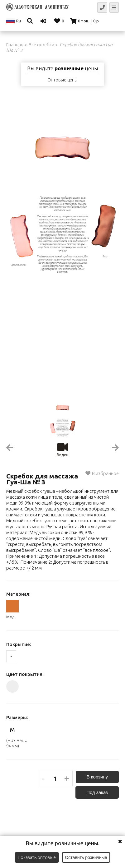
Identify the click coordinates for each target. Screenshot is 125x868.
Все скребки (41, 45)
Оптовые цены (62, 80)
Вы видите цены (62, 68)
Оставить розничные (86, 857)
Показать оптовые (37, 857)
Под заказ (97, 792)
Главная (15, 45)
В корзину (97, 777)
